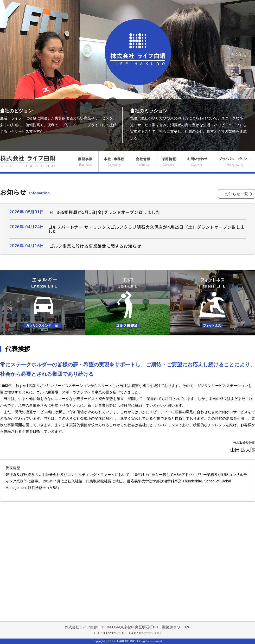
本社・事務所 (115, 162)
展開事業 (85, 162)
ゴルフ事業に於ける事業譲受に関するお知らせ (95, 246)
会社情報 (144, 162)
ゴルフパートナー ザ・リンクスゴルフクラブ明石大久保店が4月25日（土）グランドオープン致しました (146, 229)
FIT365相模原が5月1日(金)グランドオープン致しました (105, 212)
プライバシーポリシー (234, 162)
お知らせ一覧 (237, 194)
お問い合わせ (198, 162)
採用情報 (169, 162)
